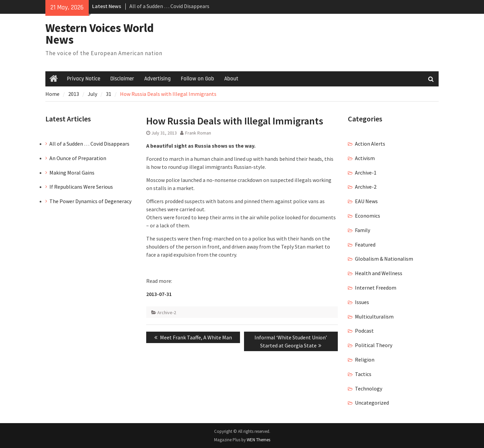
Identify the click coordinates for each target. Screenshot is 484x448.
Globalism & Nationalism (384, 259)
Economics (368, 216)
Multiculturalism (374, 316)
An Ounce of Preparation (78, 158)
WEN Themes (258, 440)
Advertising (157, 79)
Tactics (363, 374)
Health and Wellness (379, 273)
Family (362, 230)
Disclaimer (122, 79)
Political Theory (374, 345)
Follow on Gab (197, 79)
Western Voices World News (100, 34)
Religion (365, 360)
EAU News (366, 201)
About (231, 79)
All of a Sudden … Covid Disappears (169, 6)
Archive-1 (366, 173)
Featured (365, 245)
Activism (365, 158)
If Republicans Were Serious (81, 187)
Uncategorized (372, 403)
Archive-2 (167, 312)
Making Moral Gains (72, 173)
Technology (369, 388)
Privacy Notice (84, 79)
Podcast (364, 331)
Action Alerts (370, 144)
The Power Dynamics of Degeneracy (90, 201)
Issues (362, 302)
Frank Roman (198, 133)
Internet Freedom (376, 288)
